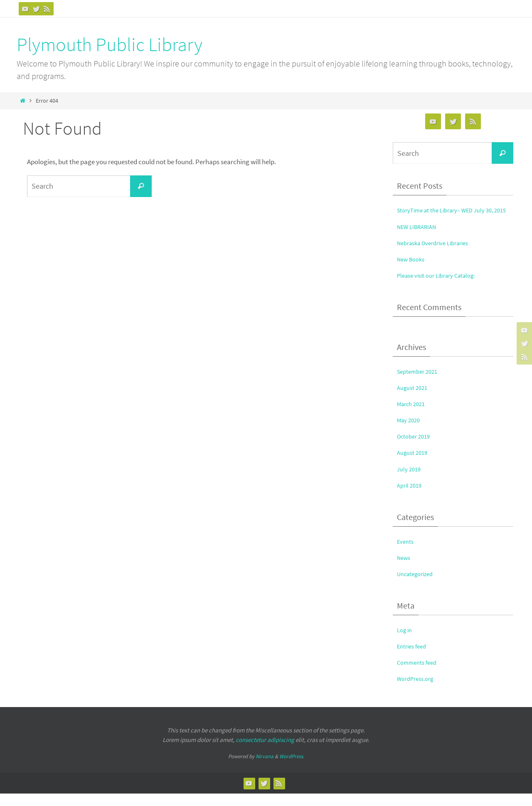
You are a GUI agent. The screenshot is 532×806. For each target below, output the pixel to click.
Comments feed (420, 675)
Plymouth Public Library (110, 44)
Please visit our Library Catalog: (443, 288)
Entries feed (414, 659)
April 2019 (411, 498)
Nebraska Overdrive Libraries (439, 255)
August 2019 (414, 465)
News (405, 570)
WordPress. (292, 769)
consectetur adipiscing (265, 752)
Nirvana (265, 769)
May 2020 (410, 433)
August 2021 (414, 400)
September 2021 (420, 384)
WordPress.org (418, 691)
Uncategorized (418, 586)
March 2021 (413, 417)
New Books (413, 271)
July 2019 (410, 481)
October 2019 (416, 449)
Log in (406, 643)
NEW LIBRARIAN (420, 239)
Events (407, 554)
